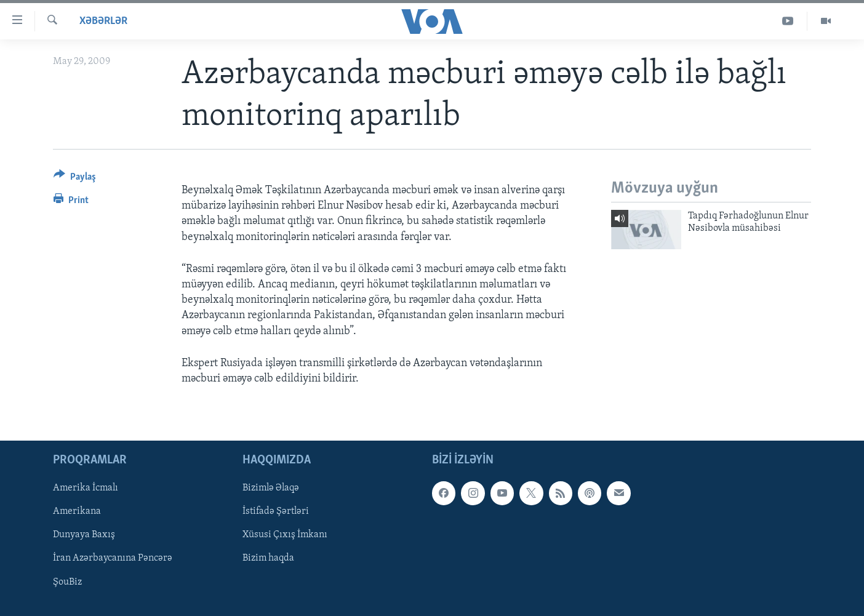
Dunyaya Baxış (84, 535)
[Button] (75, 179)
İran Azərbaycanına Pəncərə (113, 559)
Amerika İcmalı (86, 488)
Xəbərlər (103, 21)
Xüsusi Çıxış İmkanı (285, 535)
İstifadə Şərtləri (276, 512)
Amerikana (77, 512)
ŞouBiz (67, 582)
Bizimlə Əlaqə (271, 488)
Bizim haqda (268, 559)
